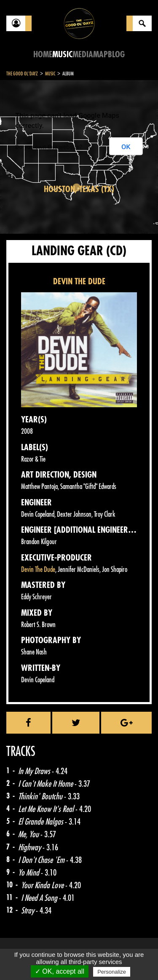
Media (83, 55)
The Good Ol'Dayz (22, 74)
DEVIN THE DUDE (79, 282)
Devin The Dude (38, 570)
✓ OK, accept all (60, 971)
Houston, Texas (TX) (79, 189)
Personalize (112, 972)
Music (62, 55)
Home (43, 55)
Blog (116, 55)
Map (100, 55)
